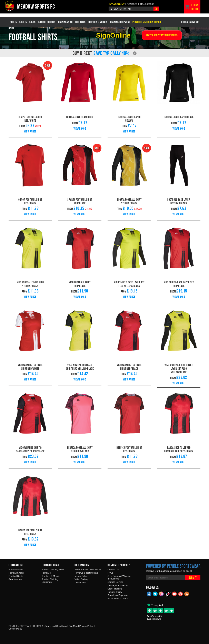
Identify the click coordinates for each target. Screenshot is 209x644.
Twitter (155, 594)
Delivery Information (118, 585)
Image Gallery (81, 576)
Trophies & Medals (98, 22)
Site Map (73, 626)
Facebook (149, 594)
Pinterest (181, 594)
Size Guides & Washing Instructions (119, 577)
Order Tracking (115, 589)
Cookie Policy (15, 629)
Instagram (161, 594)
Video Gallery (81, 579)
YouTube (175, 594)
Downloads (80, 583)
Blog (187, 594)
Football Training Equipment (50, 581)
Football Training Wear (53, 569)
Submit (193, 578)
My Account (117, 4)
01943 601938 (147, 4)
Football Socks (16, 576)
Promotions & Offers (118, 598)
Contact (132, 4)
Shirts (13, 22)
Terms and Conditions (56, 626)
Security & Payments (118, 595)
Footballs (80, 22)
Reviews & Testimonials (86, 573)
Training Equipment (120, 22)
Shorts (23, 22)
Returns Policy (115, 592)
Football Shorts (16, 573)
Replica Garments (190, 22)
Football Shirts (16, 569)
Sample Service (115, 582)
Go (156, 9)
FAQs (110, 573)
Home (12, 28)
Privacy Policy (86, 626)
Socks (33, 22)
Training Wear (65, 22)
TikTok (168, 594)
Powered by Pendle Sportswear (173, 566)
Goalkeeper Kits (47, 22)
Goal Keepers (15, 579)
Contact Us (113, 569)
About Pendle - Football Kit (88, 569)
